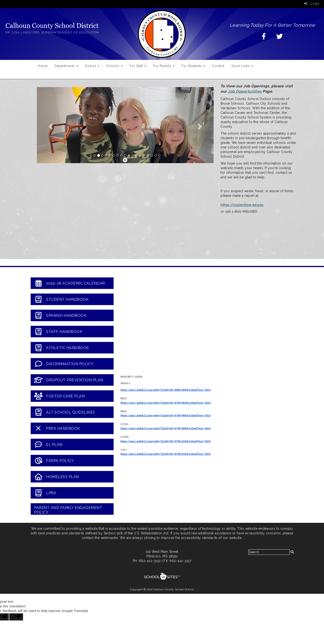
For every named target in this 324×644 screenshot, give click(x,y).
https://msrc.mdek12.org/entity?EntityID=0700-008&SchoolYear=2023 (166, 428)
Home (43, 66)
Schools (115, 66)
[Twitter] (280, 38)
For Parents (164, 66)
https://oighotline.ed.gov (242, 205)
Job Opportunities (245, 91)
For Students (193, 66)
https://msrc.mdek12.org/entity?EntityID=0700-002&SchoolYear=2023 (166, 403)
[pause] (125, 160)
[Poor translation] (16, 617)
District (92, 66)
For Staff (138, 66)
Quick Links (242, 66)
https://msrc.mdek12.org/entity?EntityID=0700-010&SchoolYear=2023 (166, 441)
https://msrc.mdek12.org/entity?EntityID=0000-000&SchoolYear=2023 (166, 390)
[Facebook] (264, 38)
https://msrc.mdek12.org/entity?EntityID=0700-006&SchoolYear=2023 (166, 415)
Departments (66, 66)
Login (312, 3)
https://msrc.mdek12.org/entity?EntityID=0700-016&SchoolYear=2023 (166, 454)
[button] (50, 125)
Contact (218, 66)
